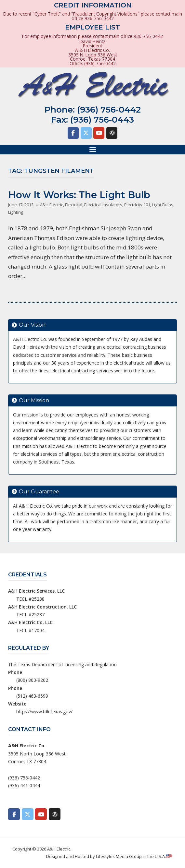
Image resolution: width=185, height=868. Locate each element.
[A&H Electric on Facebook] (73, 133)
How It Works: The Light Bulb (79, 195)
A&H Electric (52, 205)
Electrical (74, 205)
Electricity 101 (137, 205)
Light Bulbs (163, 205)
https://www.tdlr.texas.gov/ (44, 711)
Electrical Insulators (103, 205)
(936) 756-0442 (109, 110)
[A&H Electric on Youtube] (99, 133)
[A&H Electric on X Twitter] (86, 133)
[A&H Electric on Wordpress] (112, 133)
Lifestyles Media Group (119, 856)
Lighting (16, 212)
